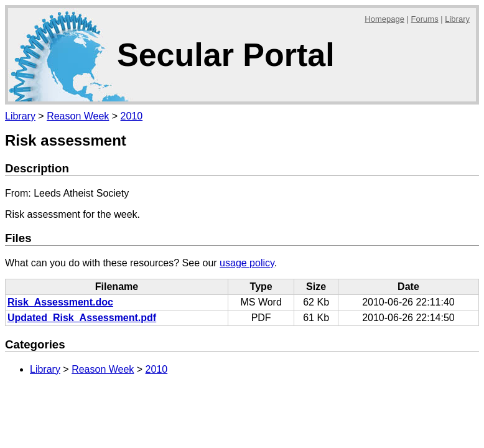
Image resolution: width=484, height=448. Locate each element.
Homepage (384, 19)
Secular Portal (226, 55)
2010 (132, 116)
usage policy (247, 263)
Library (457, 19)
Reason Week (78, 116)
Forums (425, 19)
